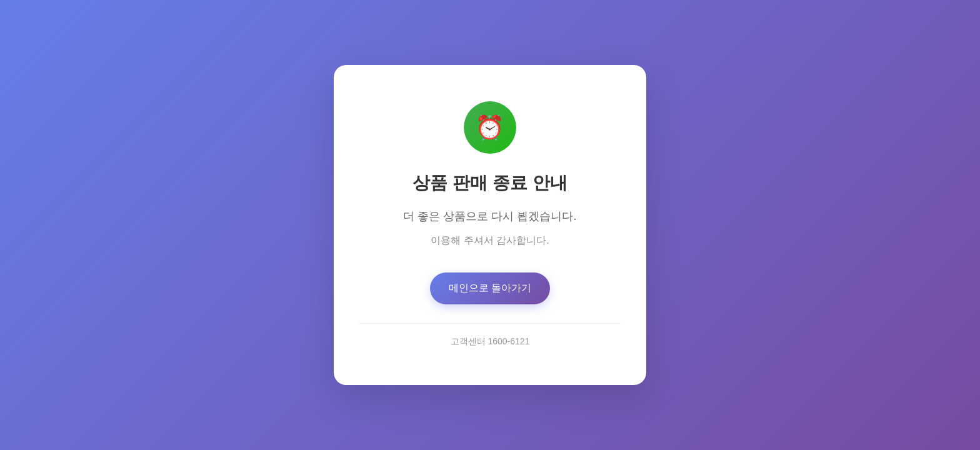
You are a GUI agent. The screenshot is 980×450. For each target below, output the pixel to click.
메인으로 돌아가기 (490, 288)
